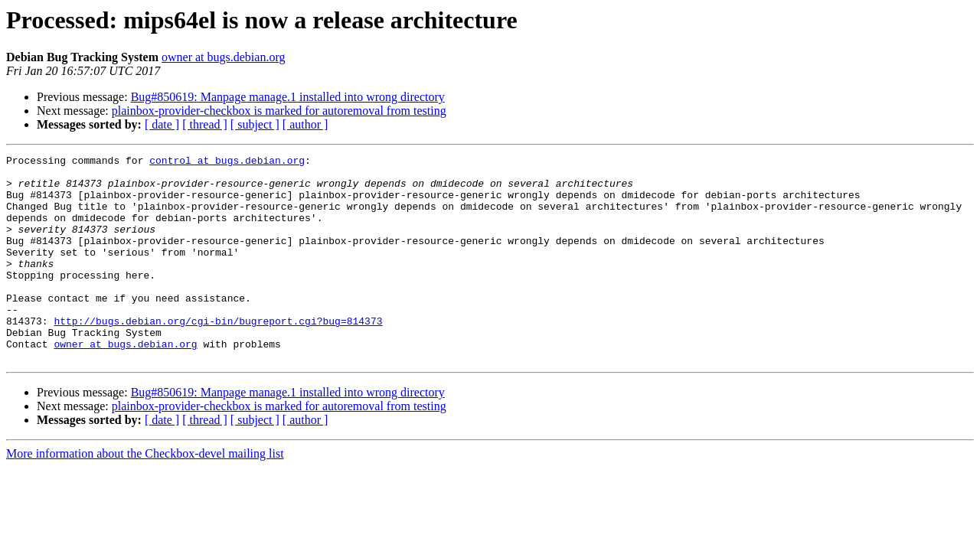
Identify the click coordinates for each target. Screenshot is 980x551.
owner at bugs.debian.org (223, 57)
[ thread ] (205, 124)
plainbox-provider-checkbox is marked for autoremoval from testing (279, 111)
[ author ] (305, 124)
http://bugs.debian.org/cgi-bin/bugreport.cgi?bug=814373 (218, 355)
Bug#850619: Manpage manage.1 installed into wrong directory (288, 97)
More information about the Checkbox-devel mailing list (145, 495)
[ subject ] (255, 124)
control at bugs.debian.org (227, 162)
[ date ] (162, 124)
